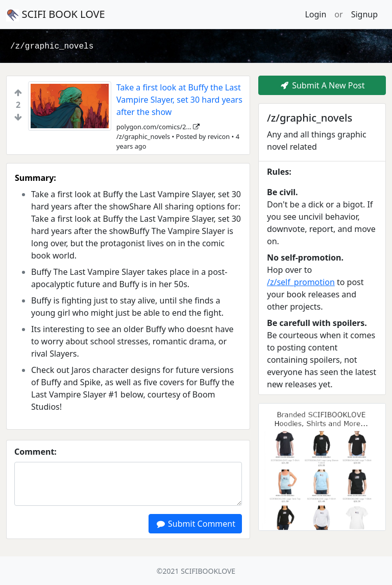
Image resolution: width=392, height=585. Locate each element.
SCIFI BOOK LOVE (56, 14)
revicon (219, 136)
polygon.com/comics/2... (158, 127)
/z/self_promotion (301, 282)
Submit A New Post (322, 85)
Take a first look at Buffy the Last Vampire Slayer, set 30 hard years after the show (179, 100)
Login (315, 14)
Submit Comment (195, 524)
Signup (364, 14)
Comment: (35, 452)
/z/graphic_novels (52, 46)
